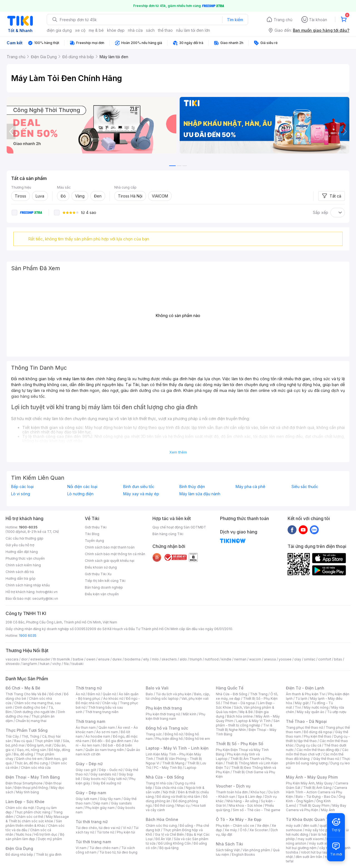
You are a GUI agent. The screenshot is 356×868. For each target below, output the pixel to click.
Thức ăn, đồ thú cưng (31, 763)
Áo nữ (80, 694)
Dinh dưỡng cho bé (30, 707)
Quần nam (107, 727)
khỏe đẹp (116, 30)
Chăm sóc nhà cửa (36, 768)
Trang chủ (283, 20)
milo (155, 659)
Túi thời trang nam (93, 842)
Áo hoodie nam (98, 736)
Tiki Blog (92, 534)
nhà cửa (135, 30)
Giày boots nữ (94, 779)
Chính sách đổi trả (20, 572)
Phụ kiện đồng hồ (169, 739)
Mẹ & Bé (246, 712)
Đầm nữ (94, 694)
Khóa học (258, 792)
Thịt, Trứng (30, 736)
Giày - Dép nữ (89, 764)
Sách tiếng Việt (228, 850)
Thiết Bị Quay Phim (314, 805)
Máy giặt (302, 703)
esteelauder (40, 659)
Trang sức (154, 734)
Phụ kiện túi (126, 832)
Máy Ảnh (328, 810)
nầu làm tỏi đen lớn (193, 30)
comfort (325, 659)
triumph (196, 659)
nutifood (212, 659)
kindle (226, 659)
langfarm (30, 664)
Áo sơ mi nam (107, 732)
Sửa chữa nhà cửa (169, 788)
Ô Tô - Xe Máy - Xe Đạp (239, 819)
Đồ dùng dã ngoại (318, 732)
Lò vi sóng (21, 494)
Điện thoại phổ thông (31, 788)
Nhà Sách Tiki (229, 844)
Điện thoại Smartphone (24, 783)
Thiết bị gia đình (49, 854)
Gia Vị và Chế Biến (169, 834)
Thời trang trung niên (102, 712)
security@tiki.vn (45, 598)
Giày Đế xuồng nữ (107, 783)
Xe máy (231, 830)
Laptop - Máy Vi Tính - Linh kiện (177, 748)
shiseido (13, 664)
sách (150, 30)
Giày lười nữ (117, 779)
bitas (338, 659)
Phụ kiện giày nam (100, 808)
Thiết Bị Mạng (173, 763)
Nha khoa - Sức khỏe (245, 805)
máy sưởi (293, 826)
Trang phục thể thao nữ (304, 727)
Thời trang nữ (89, 688)
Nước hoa (24, 834)
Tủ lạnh (301, 698)
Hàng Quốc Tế (230, 688)
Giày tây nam (110, 799)
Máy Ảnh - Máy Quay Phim (312, 777)
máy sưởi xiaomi (322, 843)
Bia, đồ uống (23, 754)
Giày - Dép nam (91, 793)
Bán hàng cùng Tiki (168, 534)
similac (310, 659)
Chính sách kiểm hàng (23, 565)
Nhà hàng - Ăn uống (242, 801)
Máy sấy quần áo (311, 712)
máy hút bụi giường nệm (315, 846)
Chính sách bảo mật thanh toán (110, 547)
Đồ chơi (55, 694)
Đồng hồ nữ (174, 734)
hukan (45, 664)
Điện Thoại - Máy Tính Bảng (33, 777)
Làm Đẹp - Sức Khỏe (25, 802)
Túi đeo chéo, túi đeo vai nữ (98, 828)
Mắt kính (190, 714)
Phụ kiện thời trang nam (175, 716)
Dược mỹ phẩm (50, 839)
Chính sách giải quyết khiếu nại (110, 561)
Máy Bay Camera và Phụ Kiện (316, 808)
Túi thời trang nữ (92, 822)
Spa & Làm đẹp (250, 797)
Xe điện (263, 826)
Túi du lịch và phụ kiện (174, 694)
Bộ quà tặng (169, 848)
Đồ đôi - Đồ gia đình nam (112, 741)
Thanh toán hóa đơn (232, 792)
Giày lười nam (86, 799)
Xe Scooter (259, 830)
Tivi (298, 707)
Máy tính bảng (28, 792)
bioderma (133, 659)
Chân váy (110, 703)
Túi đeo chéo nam (104, 848)
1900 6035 (28, 636)
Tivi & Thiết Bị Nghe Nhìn (244, 727)
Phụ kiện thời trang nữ (163, 714)
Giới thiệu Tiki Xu (98, 574)
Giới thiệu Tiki (96, 527)
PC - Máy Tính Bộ (168, 768)
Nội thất (169, 792)
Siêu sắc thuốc (305, 487)
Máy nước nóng (316, 707)
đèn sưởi (310, 826)
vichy (57, 664)
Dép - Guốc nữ (111, 770)
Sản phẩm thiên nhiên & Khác (34, 823)
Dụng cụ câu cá (309, 745)
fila (66, 664)
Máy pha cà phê (250, 487)
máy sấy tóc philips (321, 830)
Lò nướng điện (80, 494)
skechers (169, 659)
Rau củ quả (23, 741)
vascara (12, 659)
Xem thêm (178, 452)
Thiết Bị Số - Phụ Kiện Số (239, 744)
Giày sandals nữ (103, 774)
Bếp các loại (22, 487)
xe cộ (80, 30)
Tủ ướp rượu (337, 712)
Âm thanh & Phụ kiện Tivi (306, 694)
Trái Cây (12, 736)
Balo (149, 694)
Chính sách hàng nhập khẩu (28, 585)
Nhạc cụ (183, 805)
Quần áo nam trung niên (105, 750)
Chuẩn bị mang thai (31, 721)
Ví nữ (127, 828)
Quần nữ (109, 694)
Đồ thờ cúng (164, 805)
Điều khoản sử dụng (101, 567)
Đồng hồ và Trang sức (167, 728)
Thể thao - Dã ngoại (239, 703)
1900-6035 (28, 527)
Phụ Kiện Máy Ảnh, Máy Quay (309, 783)
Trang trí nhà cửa (159, 783)
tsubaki (77, 664)
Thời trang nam (90, 721)
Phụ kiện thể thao (317, 736)
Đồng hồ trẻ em (198, 739)
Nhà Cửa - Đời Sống (165, 777)
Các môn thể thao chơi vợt (317, 752)
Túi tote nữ (105, 832)
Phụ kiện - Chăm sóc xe (235, 826)
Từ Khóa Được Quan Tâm (310, 819)
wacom (255, 659)
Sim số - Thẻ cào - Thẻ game (257, 810)
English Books (243, 854)
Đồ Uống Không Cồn (175, 843)
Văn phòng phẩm (256, 850)
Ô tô (243, 830)
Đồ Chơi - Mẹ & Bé (23, 688)
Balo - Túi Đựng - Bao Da (316, 797)
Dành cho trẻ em (29, 759)
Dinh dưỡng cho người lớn (35, 712)
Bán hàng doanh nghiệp (104, 587)
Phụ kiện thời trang (164, 708)
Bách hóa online (240, 716)
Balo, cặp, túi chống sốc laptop (178, 696)
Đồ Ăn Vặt (163, 839)
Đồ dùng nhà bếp (19, 854)
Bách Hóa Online (162, 819)
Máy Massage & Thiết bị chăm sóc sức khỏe (37, 819)
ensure (104, 659)
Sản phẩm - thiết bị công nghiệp (248, 723)
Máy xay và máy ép (141, 494)
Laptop (191, 768)
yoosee (285, 659)
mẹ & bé (96, 30)
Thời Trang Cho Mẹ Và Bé (26, 694)
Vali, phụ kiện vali (195, 698)
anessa (270, 659)
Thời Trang (259, 694)
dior (24, 659)
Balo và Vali (157, 688)
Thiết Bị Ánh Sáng (317, 788)
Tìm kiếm (235, 20)
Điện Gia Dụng (19, 848)
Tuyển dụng (94, 541)
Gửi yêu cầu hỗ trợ (20, 545)
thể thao (165, 30)
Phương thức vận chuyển (25, 558)
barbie (78, 659)
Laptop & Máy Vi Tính (253, 721)
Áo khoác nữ (113, 698)
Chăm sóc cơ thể (30, 817)
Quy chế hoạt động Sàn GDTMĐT (179, 527)
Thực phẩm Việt (47, 741)
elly (146, 659)
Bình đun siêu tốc (139, 487)
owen (91, 659)
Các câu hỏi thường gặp (24, 538)
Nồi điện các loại (82, 487)
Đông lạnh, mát (39, 745)
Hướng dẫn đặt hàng (22, 552)
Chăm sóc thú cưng (161, 826)
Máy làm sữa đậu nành (200, 494)
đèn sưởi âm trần (309, 857)
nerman (240, 659)
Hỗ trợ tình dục (46, 834)
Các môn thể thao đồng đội (318, 750)
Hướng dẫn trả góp (21, 578)
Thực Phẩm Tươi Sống (27, 730)
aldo (183, 659)
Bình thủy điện (192, 487)
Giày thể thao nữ (326, 759)
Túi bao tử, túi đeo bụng (118, 852)
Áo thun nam (86, 727)
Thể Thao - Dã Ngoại (306, 721)
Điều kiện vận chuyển (102, 594)
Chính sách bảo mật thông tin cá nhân (115, 554)
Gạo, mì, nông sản (31, 750)
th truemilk (62, 659)
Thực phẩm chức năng (32, 812)
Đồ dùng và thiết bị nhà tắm (178, 797)
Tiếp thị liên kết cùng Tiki (105, 581)
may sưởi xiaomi (311, 839)
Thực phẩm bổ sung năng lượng (318, 761)
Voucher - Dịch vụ (233, 786)
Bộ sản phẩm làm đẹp (35, 837)
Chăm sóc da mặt (20, 808)
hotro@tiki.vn (47, 592)
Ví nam (81, 848)
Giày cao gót (86, 770)
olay (298, 659)
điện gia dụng (59, 30)
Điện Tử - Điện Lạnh (305, 688)
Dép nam (101, 803)
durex (117, 659)
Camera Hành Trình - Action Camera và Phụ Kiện (317, 792)
